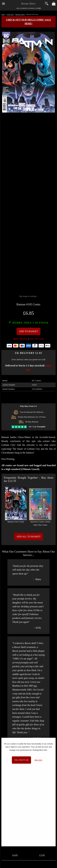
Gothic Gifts (28, 4)
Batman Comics (20, 14)
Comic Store (10, 14)
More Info (38, 760)
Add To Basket (29, 331)
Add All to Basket (28, 537)
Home (3, 14)
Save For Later (37, 339)
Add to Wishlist (20, 339)
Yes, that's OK (21, 760)
